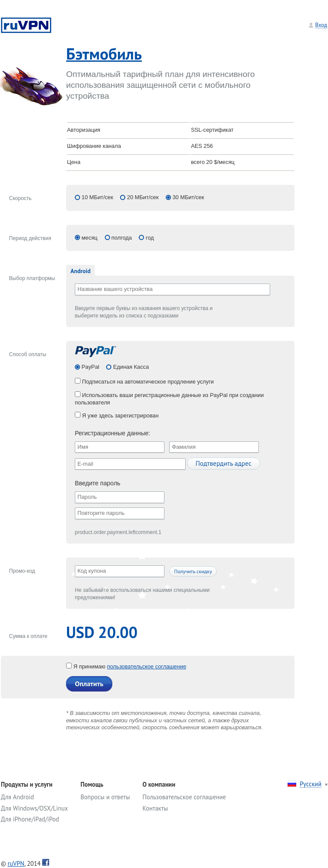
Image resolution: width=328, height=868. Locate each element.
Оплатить (89, 684)
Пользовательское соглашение (184, 797)
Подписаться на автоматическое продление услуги (144, 382)
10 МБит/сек (98, 197)
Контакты (155, 808)
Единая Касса (130, 367)
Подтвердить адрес (223, 463)
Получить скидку (193, 571)
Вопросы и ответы (105, 797)
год (150, 238)
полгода (122, 238)
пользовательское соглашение (147, 666)
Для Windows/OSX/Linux (34, 808)
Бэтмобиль (104, 54)
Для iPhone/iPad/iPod (30, 819)
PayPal (90, 367)
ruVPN (16, 863)
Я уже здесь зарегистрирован (117, 416)
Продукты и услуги (27, 784)
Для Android (17, 797)
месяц (90, 238)
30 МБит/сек (188, 197)
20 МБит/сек (143, 197)
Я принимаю (87, 666)
